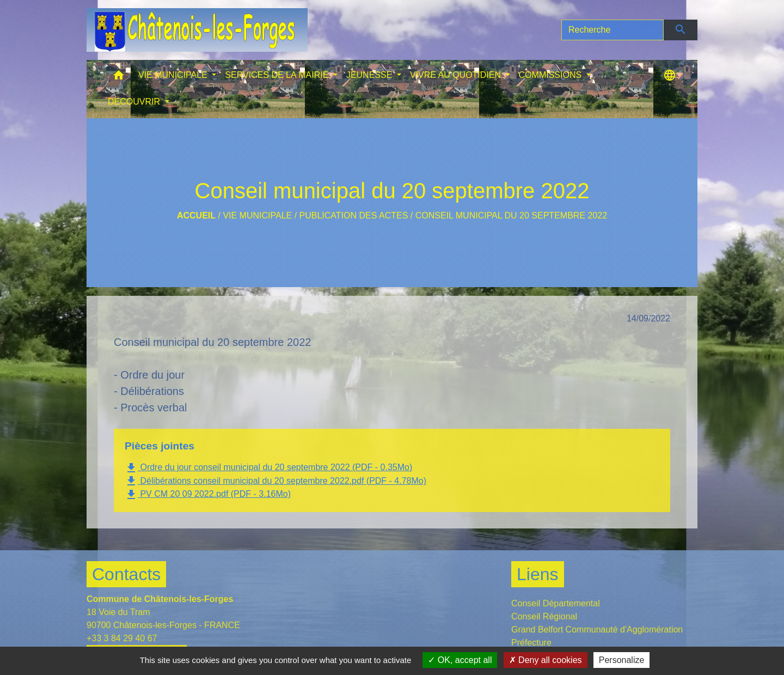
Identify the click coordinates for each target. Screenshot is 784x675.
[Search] (612, 30)
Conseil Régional (544, 616)
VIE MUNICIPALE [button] (174, 75)
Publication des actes (354, 215)
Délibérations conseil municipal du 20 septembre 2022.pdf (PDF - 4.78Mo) (275, 481)
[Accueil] (197, 30)
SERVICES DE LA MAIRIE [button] (278, 75)
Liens (538, 574)
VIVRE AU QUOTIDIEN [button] (457, 75)
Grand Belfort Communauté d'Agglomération (597, 630)
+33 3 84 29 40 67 (122, 638)
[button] (119, 78)
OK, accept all (460, 660)
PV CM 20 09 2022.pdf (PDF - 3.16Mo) (208, 495)
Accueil (196, 215)
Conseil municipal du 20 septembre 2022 (511, 215)
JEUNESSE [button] (370, 75)
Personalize (622, 660)
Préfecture (531, 643)
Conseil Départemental (556, 603)
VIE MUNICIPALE (257, 215)
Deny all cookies (546, 660)
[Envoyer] (681, 30)
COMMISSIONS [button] (552, 75)
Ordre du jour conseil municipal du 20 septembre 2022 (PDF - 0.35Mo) (268, 468)
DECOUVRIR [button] (135, 102)
